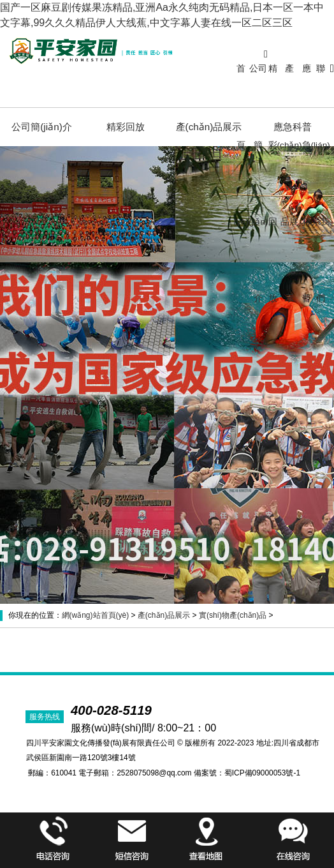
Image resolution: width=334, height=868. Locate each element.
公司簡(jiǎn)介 (258, 183)
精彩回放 (273, 183)
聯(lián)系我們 (321, 183)
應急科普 (307, 183)
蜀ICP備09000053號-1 (262, 773)
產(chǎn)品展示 (290, 183)
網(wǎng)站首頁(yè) (96, 615)
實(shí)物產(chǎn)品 (233, 615)
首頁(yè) (241, 145)
